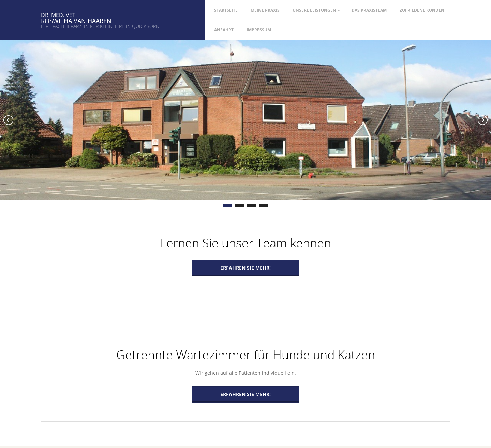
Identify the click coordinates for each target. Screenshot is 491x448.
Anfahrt (224, 30)
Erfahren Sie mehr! (245, 268)
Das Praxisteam (369, 10)
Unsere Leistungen (314, 10)
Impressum (259, 30)
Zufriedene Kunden (422, 10)
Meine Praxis (265, 10)
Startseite (226, 10)
